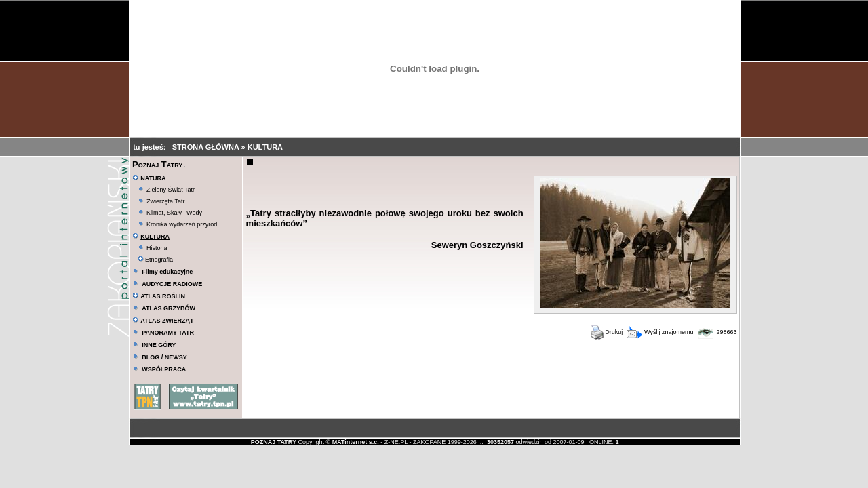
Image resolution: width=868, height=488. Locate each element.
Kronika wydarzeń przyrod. (183, 224)
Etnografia (156, 260)
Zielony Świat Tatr (171, 190)
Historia (157, 248)
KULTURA (265, 147)
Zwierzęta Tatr (165, 201)
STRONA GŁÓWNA (207, 147)
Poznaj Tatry (157, 164)
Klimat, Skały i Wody (174, 213)
